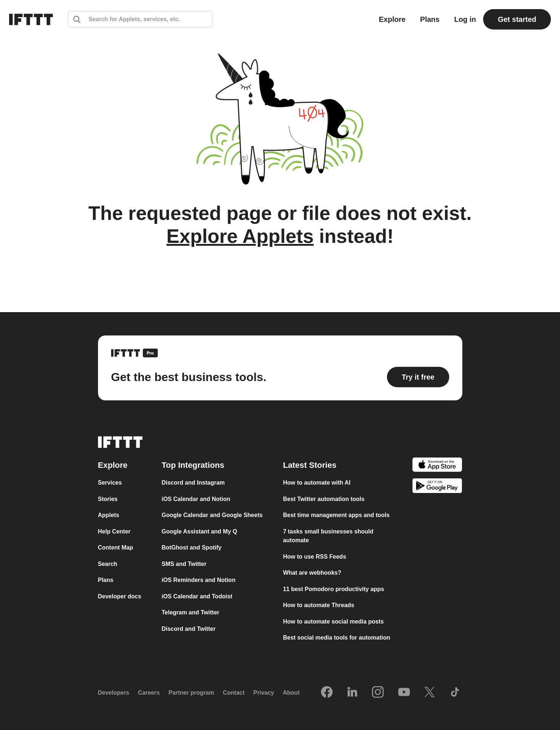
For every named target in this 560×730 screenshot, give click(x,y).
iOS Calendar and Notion (196, 499)
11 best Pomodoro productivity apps (334, 589)
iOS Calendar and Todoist (197, 596)
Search (108, 564)
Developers (114, 693)
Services (110, 483)
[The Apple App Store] (437, 466)
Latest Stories (310, 465)
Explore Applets (240, 236)
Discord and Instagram (193, 483)
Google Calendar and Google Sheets (212, 515)
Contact (234, 693)
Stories (108, 499)
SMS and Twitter (184, 564)
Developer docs (120, 596)
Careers (149, 693)
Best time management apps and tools (336, 515)
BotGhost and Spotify (191, 547)
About (291, 693)
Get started (517, 19)
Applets (109, 515)
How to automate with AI (317, 483)
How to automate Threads (319, 605)
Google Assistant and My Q (199, 531)
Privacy (264, 693)
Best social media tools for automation (337, 638)
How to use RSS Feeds (315, 557)
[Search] (140, 19)
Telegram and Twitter (190, 612)
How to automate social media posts (334, 622)
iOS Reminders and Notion (198, 580)
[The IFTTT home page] (31, 19)
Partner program (191, 693)
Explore (392, 19)
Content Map (116, 547)
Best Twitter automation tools (324, 499)
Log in (465, 19)
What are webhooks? (312, 573)
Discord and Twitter (188, 629)
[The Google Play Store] (437, 487)
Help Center (114, 531)
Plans (430, 19)
